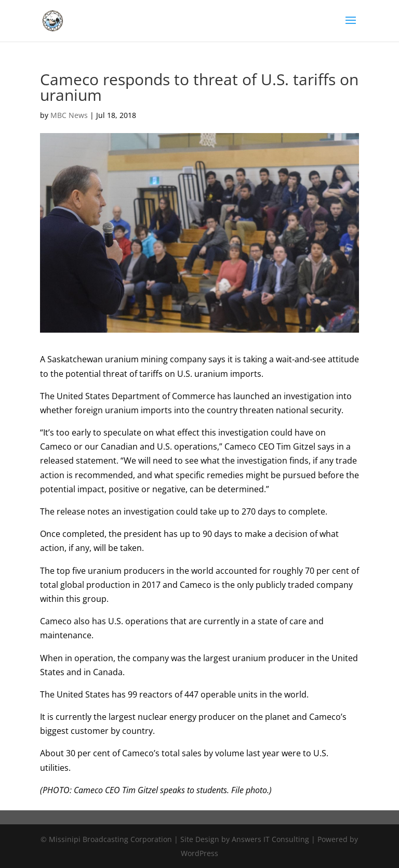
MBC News (69, 115)
